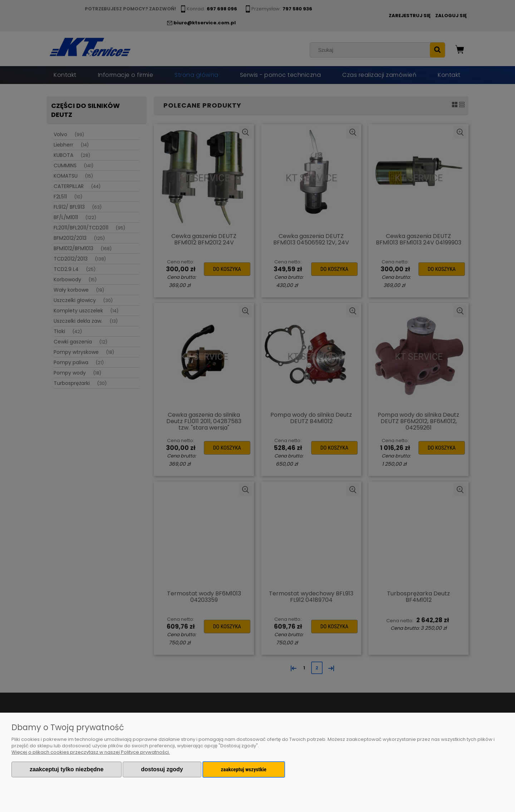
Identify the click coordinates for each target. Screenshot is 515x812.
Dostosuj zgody (162, 769)
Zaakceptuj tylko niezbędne (67, 769)
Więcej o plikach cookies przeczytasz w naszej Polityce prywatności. (91, 752)
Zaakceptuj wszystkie (244, 769)
